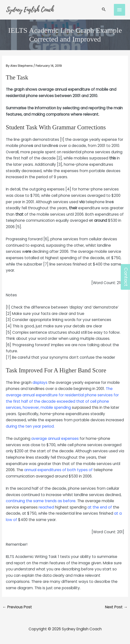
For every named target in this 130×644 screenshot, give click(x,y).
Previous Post (17, 607)
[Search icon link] (104, 10)
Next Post (116, 607)
